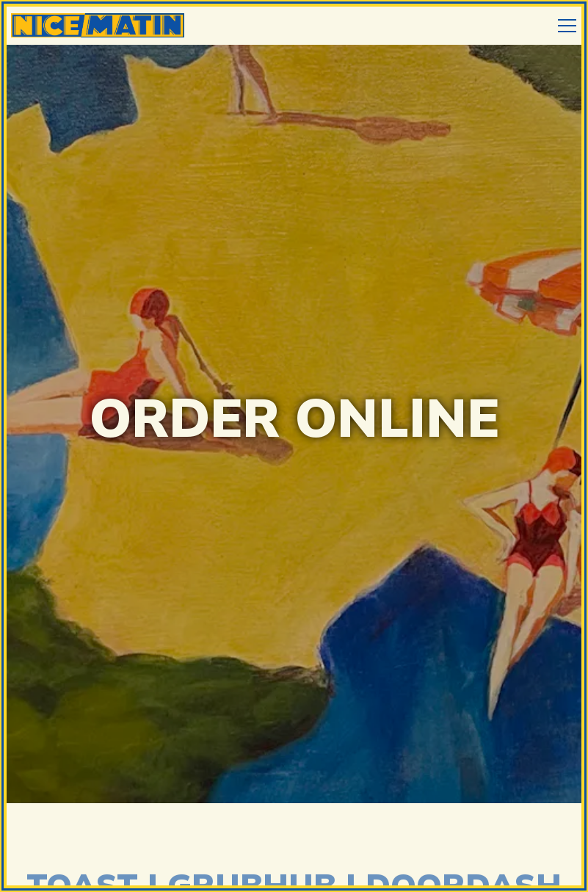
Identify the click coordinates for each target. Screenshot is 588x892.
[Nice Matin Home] (99, 24)
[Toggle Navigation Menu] (567, 26)
